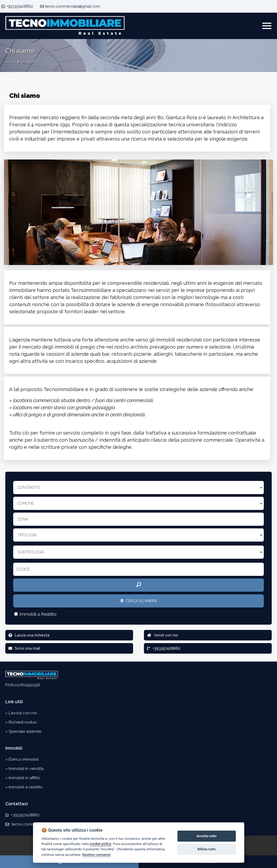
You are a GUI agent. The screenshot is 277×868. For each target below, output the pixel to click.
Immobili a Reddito (35, 614)
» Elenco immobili (22, 759)
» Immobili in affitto (23, 778)
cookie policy (100, 844)
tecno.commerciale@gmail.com (70, 6)
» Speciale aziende (23, 731)
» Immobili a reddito (24, 787)
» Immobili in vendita (24, 769)
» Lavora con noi (21, 713)
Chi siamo (29, 62)
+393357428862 (20, 6)
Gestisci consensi (96, 855)
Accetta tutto (206, 836)
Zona (23, 519)
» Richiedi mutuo (21, 722)
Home (11, 62)
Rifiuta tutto (206, 849)
